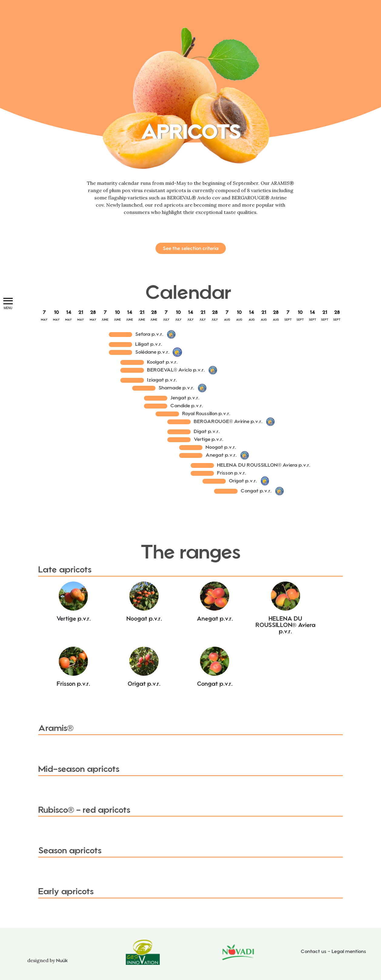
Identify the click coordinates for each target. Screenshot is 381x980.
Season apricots (70, 850)
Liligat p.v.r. (149, 344)
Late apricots (65, 570)
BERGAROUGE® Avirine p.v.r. (228, 421)
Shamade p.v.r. (176, 388)
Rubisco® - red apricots (84, 810)
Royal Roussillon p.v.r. (206, 413)
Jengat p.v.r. (185, 398)
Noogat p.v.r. (221, 447)
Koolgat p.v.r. (162, 362)
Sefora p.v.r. (149, 334)
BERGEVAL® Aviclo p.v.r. (176, 370)
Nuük (62, 960)
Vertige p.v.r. (209, 439)
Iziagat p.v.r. (162, 380)
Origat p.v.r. (243, 481)
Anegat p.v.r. (221, 455)
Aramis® (56, 728)
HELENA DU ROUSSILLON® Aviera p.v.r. (264, 465)
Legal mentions (349, 951)
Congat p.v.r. (256, 491)
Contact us (314, 951)
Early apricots (66, 891)
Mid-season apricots (79, 769)
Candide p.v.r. (187, 406)
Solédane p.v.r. (152, 352)
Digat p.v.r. (207, 431)
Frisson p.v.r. (232, 473)
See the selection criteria (191, 248)
